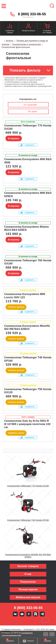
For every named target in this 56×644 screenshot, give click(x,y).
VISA (8, 620)
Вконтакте (15, 614)
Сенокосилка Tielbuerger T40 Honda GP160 (28, 520)
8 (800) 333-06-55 (32, 14)
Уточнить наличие (16, 307)
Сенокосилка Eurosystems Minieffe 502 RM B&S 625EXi (28, 556)
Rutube (36, 614)
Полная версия (28, 589)
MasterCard (18, 620)
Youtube (22, 614)
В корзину (14, 138)
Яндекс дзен (29, 614)
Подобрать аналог (16, 433)
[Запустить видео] (28, 468)
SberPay (45, 620)
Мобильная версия (28, 597)
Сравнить (28, 145)
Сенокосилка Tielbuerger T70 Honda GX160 (28, 486)
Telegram (42, 614)
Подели (31, 620)
